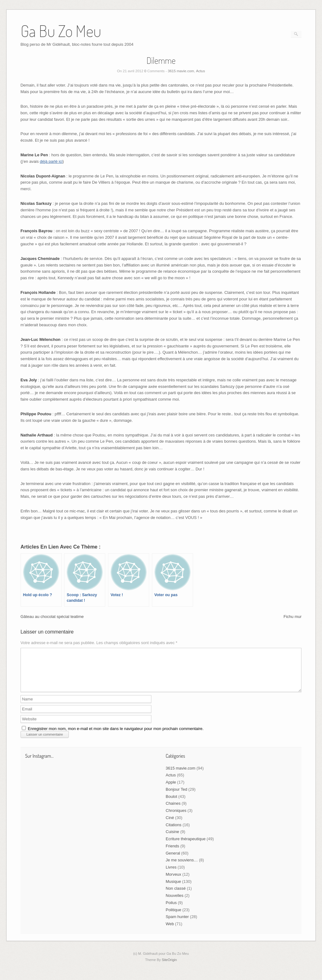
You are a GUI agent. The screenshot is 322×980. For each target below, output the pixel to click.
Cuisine (172, 839)
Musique (173, 889)
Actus (201, 71)
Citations (174, 832)
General (173, 861)
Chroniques (176, 818)
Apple (171, 790)
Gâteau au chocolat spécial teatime (52, 617)
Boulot (171, 804)
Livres (171, 875)
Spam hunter (177, 924)
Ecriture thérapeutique (186, 846)
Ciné (170, 825)
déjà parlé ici (51, 161)
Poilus (171, 910)
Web (170, 931)
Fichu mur (292, 617)
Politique (173, 917)
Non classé (176, 896)
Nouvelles (175, 903)
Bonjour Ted (176, 797)
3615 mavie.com (181, 71)
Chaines (173, 811)
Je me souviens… (182, 867)
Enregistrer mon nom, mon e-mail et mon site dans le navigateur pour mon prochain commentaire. (116, 736)
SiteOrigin (169, 967)
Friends (172, 853)
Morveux (173, 882)
